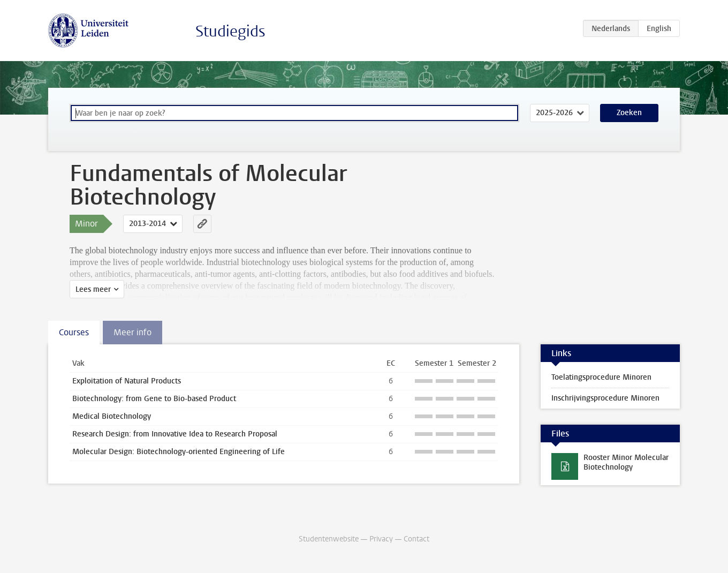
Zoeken (629, 113)
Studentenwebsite (329, 539)
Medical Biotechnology (112, 416)
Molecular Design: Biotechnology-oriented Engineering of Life (179, 452)
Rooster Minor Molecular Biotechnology (626, 462)
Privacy (381, 539)
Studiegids (230, 31)
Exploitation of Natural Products (127, 381)
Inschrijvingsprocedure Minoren (605, 398)
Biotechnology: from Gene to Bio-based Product (154, 399)
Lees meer (93, 289)
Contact (416, 539)
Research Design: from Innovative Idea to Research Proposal (175, 434)
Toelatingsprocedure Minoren (601, 377)
